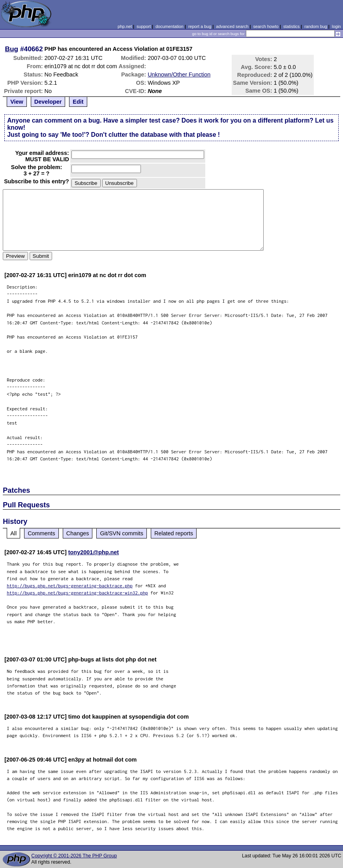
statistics (291, 26)
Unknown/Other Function (179, 75)
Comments (41, 533)
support (144, 26)
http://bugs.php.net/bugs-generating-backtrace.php (70, 586)
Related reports (174, 533)
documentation (170, 26)
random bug (316, 26)
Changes (78, 533)
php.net (125, 26)
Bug (12, 49)
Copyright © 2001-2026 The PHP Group (74, 856)
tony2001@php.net (94, 552)
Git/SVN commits (122, 533)
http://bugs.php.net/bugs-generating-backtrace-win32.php (77, 593)
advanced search (232, 26)
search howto (266, 26)
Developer (48, 102)
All (13, 533)
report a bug (200, 26)
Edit (78, 102)
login (336, 26)
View (17, 102)
